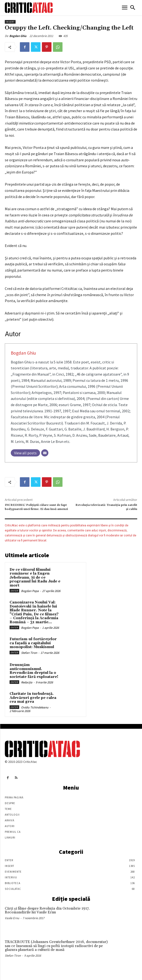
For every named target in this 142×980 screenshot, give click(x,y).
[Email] (45, 453)
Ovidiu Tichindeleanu (35, 707)
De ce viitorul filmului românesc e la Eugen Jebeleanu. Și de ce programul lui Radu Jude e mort (35, 578)
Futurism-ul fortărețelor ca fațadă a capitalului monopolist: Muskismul (33, 643)
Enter (14, 591)
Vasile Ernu (12, 918)
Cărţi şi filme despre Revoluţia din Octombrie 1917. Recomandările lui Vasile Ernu (47, 911)
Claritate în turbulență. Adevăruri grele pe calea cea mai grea (33, 698)
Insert (10, 22)
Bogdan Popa (30, 591)
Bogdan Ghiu (18, 36)
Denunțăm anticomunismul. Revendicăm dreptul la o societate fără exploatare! (34, 671)
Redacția (27, 682)
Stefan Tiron (29, 653)
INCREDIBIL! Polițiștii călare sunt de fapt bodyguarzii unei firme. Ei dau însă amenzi (36, 507)
